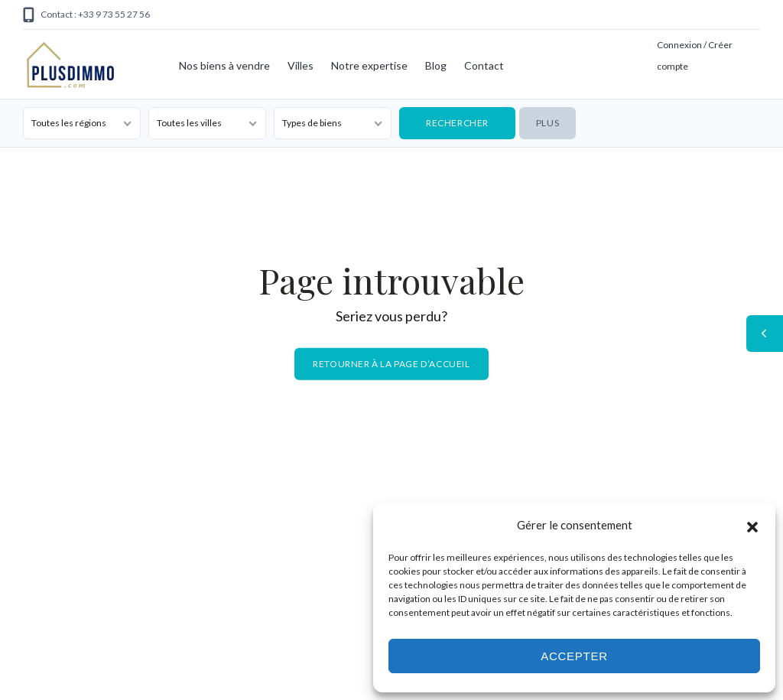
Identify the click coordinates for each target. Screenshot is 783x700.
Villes (301, 65)
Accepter (574, 656)
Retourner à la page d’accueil (391, 364)
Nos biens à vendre (224, 65)
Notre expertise (369, 65)
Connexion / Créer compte (695, 55)
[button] (752, 525)
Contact (484, 65)
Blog (436, 65)
